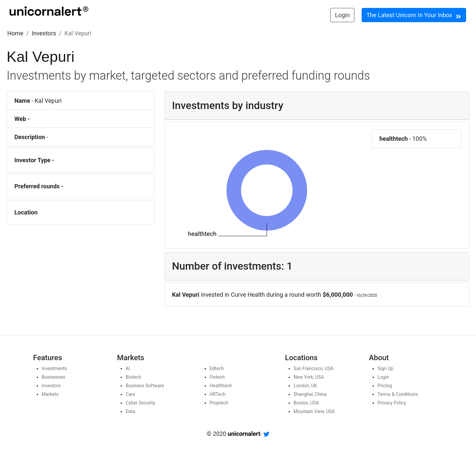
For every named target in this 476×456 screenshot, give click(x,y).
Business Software (145, 386)
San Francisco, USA (314, 368)
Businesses (53, 377)
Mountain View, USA (314, 411)
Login (342, 15)
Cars (130, 394)
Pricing (385, 386)
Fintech (217, 377)
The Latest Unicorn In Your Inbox (414, 16)
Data (130, 411)
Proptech (219, 403)
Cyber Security (140, 403)
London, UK (305, 386)
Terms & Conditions (398, 394)
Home (15, 33)
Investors (44, 33)
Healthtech (221, 386)
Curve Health (248, 295)
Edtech (217, 368)
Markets (50, 394)
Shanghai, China (310, 394)
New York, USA (309, 377)
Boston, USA (306, 403)
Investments (54, 368)
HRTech (218, 394)
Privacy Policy (392, 403)
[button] (15, 33)
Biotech (133, 377)
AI (128, 368)
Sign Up (385, 368)
